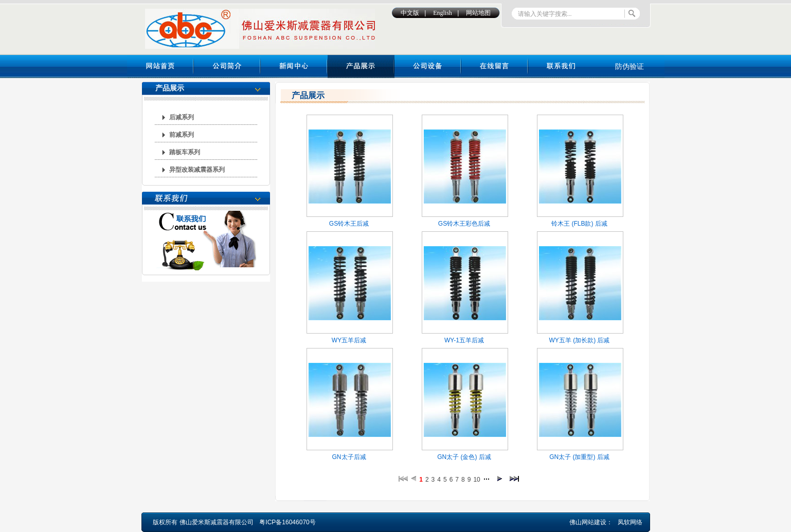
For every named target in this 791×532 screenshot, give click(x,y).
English (443, 13)
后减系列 (182, 117)
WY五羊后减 (349, 340)
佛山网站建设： (591, 522)
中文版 (410, 13)
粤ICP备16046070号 (287, 522)
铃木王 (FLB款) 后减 (579, 224)
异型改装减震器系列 (197, 170)
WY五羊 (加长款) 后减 (580, 340)
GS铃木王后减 (349, 224)
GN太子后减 (349, 457)
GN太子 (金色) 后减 (464, 457)
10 (477, 480)
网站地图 (478, 13)
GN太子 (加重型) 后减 (579, 457)
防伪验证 (630, 66)
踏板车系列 (185, 152)
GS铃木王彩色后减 (464, 224)
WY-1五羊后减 (464, 340)
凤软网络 (630, 522)
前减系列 (182, 135)
